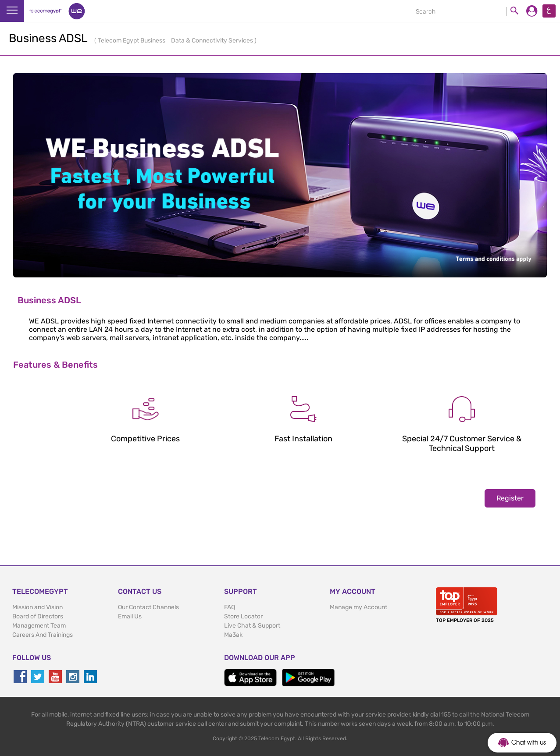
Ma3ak (233, 635)
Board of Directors (38, 616)
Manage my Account (358, 607)
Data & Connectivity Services (213, 41)
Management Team (39, 626)
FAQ (230, 607)
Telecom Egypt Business (132, 41)
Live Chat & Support (252, 626)
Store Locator (243, 616)
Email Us (130, 616)
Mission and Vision (37, 607)
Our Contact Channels (148, 607)
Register (510, 498)
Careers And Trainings (43, 635)
